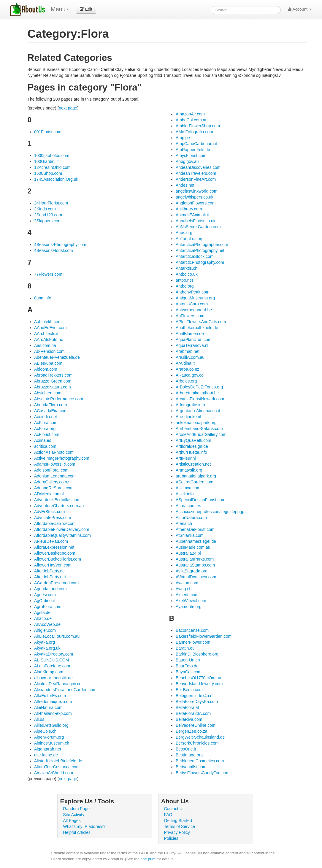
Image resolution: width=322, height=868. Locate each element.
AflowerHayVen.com (53, 565)
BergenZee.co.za (192, 731)
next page (68, 108)
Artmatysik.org (189, 470)
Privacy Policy (177, 832)
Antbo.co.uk (187, 274)
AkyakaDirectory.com (54, 654)
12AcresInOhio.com (52, 167)
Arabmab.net (188, 351)
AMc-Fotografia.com (194, 132)
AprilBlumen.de (190, 334)
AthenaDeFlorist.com (195, 529)
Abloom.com (46, 369)
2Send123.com (48, 215)
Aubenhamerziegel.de (196, 541)
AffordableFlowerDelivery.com (62, 529)
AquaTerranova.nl (192, 345)
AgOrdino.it (45, 601)
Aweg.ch (184, 589)
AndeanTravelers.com (196, 173)
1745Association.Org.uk (56, 179)
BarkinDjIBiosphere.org (197, 654)
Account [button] (300, 9)
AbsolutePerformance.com (59, 399)
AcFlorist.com (47, 434)
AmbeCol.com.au (192, 120)
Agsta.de (42, 612)
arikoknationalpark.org (196, 423)
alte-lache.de (46, 755)
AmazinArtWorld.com (54, 773)
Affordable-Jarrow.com (55, 523)
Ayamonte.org (189, 607)
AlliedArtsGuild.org (51, 725)
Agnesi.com (45, 595)
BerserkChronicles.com (197, 743)
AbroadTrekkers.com (53, 375)
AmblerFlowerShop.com (198, 126)
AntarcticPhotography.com (200, 262)
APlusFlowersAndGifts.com (201, 322)
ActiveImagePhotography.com (62, 458)
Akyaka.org (45, 642)
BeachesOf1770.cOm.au (198, 678)
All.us (39, 719)
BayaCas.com (189, 672)
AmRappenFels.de (193, 150)
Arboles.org (186, 381)
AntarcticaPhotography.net (200, 250)
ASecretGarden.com (195, 482)
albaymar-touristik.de (53, 678)
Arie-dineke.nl (188, 417)
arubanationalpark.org (196, 476)
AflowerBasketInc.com (55, 553)
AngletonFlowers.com (196, 203)
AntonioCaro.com (192, 304)
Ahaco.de (43, 618)
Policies (171, 838)
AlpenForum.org (49, 737)
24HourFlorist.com (51, 203)
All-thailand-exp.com (53, 713)
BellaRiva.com (189, 719)
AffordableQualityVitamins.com (62, 535)
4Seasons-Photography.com (60, 245)
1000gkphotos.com (52, 155)
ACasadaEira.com (51, 411)
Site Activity (74, 815)
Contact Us (174, 809)
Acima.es (43, 440)
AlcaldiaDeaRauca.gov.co (58, 684)
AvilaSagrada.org (192, 571)
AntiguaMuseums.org (195, 298)
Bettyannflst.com (191, 767)
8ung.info (43, 298)
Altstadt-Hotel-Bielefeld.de (58, 761)
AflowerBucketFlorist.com (58, 559)
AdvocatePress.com (53, 518)
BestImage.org (189, 755)
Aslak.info (185, 494)
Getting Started (178, 821)
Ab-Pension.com (49, 351)
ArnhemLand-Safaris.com (199, 429)
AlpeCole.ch (45, 731)
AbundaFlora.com (51, 405)
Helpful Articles (77, 832)
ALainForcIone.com (52, 666)
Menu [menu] (60, 9)
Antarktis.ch (187, 268)
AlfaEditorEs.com (50, 696)
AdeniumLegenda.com (55, 476)
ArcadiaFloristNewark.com (200, 399)
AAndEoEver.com (50, 328)
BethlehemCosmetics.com (200, 761)
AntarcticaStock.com (195, 256)
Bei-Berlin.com (189, 690)
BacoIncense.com (192, 630)
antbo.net (184, 280)
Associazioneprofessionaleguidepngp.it (212, 512)
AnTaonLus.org (190, 239)
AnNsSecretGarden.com (198, 227)
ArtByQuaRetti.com (193, 440)
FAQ (168, 815)
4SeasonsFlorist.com (54, 250)
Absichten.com (48, 393)
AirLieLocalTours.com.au (57, 636)
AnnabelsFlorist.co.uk (196, 221)
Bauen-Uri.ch (188, 660)
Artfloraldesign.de (192, 446)
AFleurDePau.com (51, 541)
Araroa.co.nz (187, 369)
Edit (86, 9)
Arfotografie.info (190, 405)
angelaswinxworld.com (197, 191)
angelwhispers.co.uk (195, 197)
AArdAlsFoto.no (49, 339)
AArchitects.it (46, 334)
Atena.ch (184, 523)
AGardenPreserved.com (56, 583)
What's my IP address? (84, 826)
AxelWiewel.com (191, 601)
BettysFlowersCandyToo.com (203, 773)
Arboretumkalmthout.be (197, 393)
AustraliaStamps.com (195, 565)
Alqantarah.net (48, 749)
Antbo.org (185, 286)
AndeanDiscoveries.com (198, 167)
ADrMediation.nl (49, 494)
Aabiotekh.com (48, 322)
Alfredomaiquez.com (53, 702)
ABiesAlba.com (48, 363)
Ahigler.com (45, 630)
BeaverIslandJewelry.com (199, 684)
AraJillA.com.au (190, 357)
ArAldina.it (185, 363)
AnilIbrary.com (189, 209)
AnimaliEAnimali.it (192, 215)
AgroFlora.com (48, 607)
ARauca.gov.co (190, 375)
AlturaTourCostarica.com (57, 767)
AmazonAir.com (190, 114)
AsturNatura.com (191, 518)
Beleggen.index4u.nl (195, 696)
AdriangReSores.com (54, 488)
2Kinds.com (45, 209)
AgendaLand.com (50, 589)
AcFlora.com (46, 423)
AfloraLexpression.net (54, 547)
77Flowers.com (48, 274)
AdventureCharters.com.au (59, 506)
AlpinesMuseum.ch (52, 743)
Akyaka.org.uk (47, 648)
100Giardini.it (46, 161)
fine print (148, 859)
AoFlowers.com (190, 316)
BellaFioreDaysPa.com (197, 702)
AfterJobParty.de (49, 571)
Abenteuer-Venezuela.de (57, 357)
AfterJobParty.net (50, 577)
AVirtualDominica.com (196, 577)
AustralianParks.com (195, 559)
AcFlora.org (45, 429)
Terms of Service (180, 826)
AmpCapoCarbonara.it (196, 144)
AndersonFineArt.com (196, 179)
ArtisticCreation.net (193, 464)
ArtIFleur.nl (186, 458)
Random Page (77, 809)
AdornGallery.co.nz (52, 482)
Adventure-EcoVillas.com (57, 500)
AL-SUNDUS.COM (51, 660)
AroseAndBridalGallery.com (201, 434)
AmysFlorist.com (191, 155)
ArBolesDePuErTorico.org (199, 387)
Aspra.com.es (188, 506)
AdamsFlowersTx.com (55, 464)
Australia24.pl (188, 553)
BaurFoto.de (187, 666)
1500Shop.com (48, 173)
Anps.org (184, 233)
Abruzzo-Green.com (53, 381)
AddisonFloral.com (51, 470)
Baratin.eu (185, 648)
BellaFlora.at (187, 707)
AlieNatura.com (48, 707)
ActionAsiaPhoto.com (54, 452)
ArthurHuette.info (191, 452)
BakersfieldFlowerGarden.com (204, 636)
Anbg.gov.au (187, 161)
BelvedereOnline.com (196, 725)
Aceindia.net (46, 417)
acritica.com (45, 446)
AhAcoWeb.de (47, 624)
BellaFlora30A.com (193, 713)
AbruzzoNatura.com (53, 387)
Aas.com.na (45, 345)
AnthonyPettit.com (193, 292)
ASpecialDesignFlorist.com (200, 500)
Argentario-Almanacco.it (198, 411)
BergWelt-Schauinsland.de (200, 737)
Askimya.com (188, 488)
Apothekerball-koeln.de (197, 328)
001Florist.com (48, 132)
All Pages (72, 821)
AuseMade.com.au (193, 547)
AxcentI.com (187, 595)
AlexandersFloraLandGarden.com (65, 690)
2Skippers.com (48, 221)
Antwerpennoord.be (194, 310)
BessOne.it (186, 749)
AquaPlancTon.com (194, 339)
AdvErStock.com (49, 512)
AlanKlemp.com (49, 672)
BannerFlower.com (193, 642)
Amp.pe (183, 138)
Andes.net (185, 185)
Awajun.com (187, 583)
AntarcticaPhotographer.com (202, 245)
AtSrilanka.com (190, 535)
